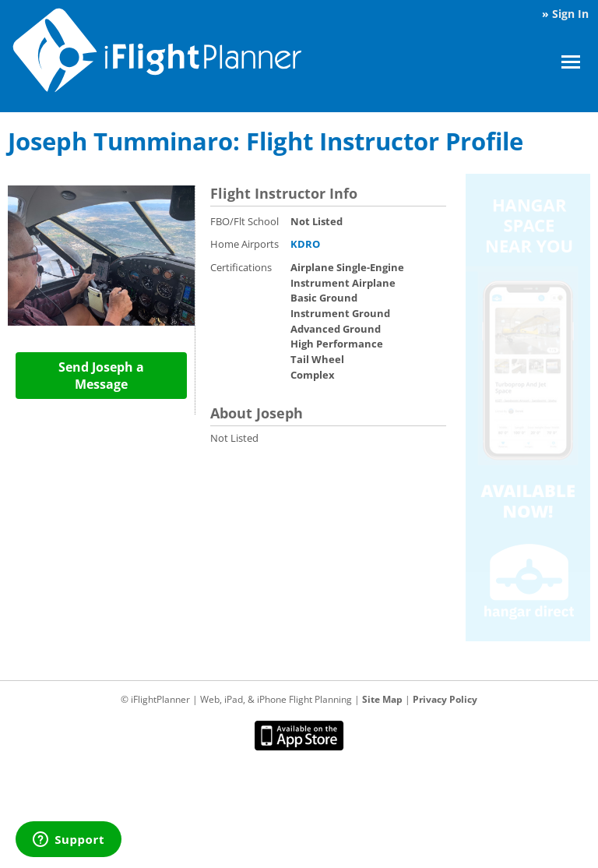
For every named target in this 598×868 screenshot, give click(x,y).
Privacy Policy (445, 699)
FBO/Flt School (244, 221)
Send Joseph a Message (101, 376)
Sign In (570, 14)
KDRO (305, 244)
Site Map (382, 699)
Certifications (241, 267)
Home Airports (244, 244)
